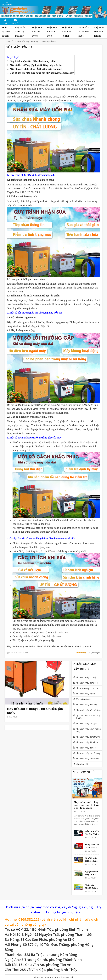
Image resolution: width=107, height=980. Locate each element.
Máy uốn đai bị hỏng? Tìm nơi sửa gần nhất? (35, 711)
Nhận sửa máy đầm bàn (87, 742)
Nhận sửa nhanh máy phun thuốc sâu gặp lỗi (90, 886)
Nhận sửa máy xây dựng (37, 32)
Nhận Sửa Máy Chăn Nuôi (84, 32)
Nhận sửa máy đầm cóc (87, 683)
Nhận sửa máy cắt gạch (87, 723)
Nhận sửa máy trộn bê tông (88, 710)
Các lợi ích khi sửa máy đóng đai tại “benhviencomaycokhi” (42, 73)
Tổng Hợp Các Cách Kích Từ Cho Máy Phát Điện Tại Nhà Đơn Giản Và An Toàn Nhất (92, 846)
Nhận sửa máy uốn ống (86, 705)
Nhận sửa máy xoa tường (87, 759)
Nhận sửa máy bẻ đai (85, 694)
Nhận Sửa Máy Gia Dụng (52, 32)
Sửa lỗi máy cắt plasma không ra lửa (91, 860)
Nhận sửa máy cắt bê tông (88, 753)
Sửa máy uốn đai (83, 699)
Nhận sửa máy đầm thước (88, 737)
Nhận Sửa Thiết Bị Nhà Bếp (20, 32)
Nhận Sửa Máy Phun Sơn (87, 688)
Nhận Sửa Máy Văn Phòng (99, 32)
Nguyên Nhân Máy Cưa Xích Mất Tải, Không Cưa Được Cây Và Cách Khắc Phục (92, 873)
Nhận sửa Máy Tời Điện (86, 677)
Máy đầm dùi (82, 764)
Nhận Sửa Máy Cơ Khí (6, 32)
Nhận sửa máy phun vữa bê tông (88, 730)
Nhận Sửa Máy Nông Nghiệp (67, 32)
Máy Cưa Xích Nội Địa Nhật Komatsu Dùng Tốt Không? (92, 833)
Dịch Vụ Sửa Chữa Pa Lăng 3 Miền (88, 717)
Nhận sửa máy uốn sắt (86, 748)
